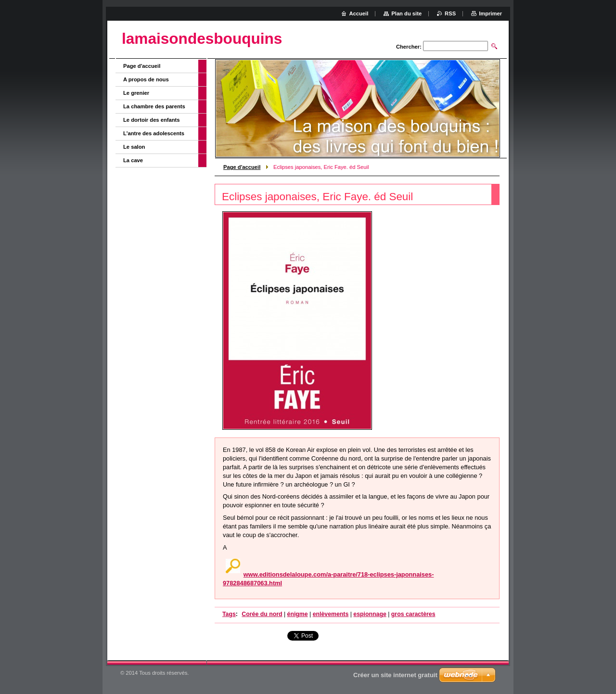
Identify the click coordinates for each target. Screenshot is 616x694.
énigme (298, 614)
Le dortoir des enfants (152, 120)
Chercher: (409, 47)
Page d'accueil (242, 167)
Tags (229, 614)
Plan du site (406, 13)
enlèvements (331, 614)
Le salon (134, 147)
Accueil (359, 13)
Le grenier (136, 93)
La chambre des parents (154, 106)
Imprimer (490, 13)
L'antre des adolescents (154, 133)
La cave (133, 160)
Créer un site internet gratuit (395, 675)
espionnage (370, 614)
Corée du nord (262, 614)
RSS (450, 13)
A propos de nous (146, 79)
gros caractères (413, 614)
